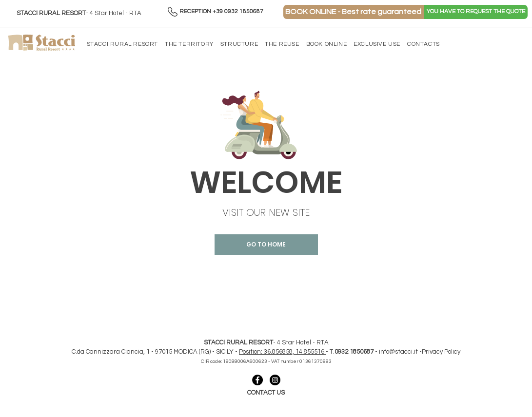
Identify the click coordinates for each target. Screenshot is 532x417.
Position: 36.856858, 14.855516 (282, 352)
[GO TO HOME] (266, 245)
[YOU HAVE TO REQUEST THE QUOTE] (476, 12)
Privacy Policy (441, 352)
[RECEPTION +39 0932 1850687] (222, 12)
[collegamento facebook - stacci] (257, 380)
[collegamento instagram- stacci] (275, 380)
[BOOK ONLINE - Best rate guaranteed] (354, 12)
